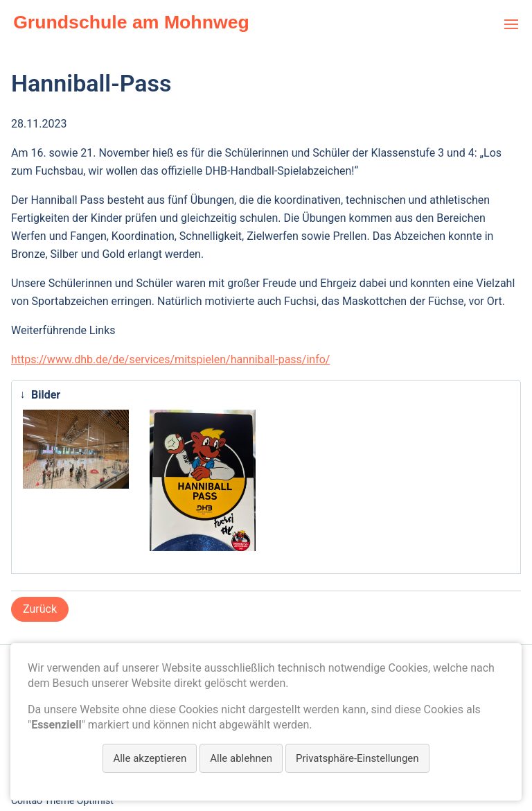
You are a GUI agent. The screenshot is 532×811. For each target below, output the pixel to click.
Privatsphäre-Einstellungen (357, 758)
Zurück (40, 609)
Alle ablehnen (241, 758)
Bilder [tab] (37, 395)
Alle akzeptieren (150, 758)
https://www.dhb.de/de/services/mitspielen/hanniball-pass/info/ (170, 359)
